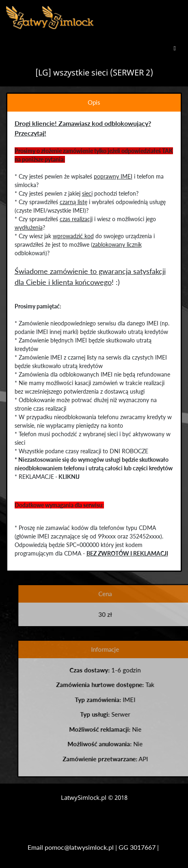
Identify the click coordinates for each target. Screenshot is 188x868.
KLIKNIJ (69, 477)
